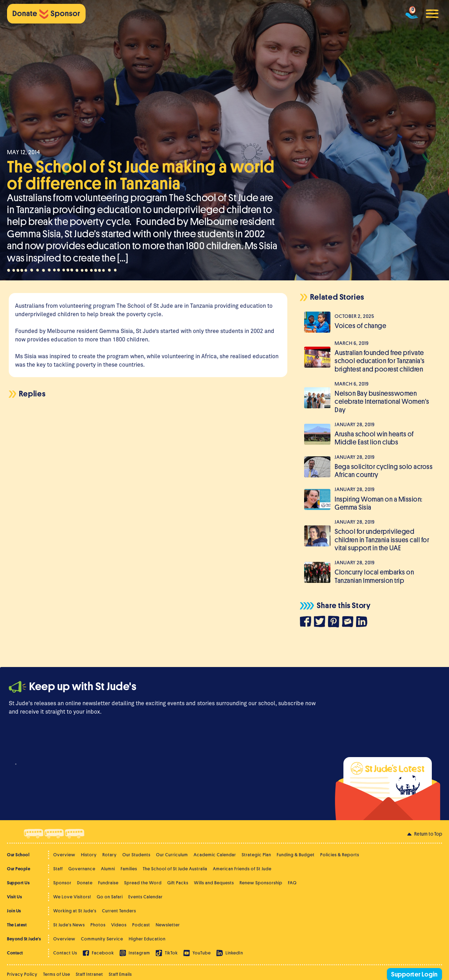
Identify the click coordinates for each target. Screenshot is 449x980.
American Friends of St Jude (242, 869)
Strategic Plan (256, 855)
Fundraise (108, 883)
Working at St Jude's (75, 911)
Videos (119, 925)
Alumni (108, 869)
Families (129, 869)
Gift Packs (178, 883)
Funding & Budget (296, 855)
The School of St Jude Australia (175, 869)
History (89, 855)
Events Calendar (146, 897)
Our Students (136, 855)
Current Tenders (119, 911)
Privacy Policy (22, 974)
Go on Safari (110, 897)
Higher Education (147, 939)
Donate (85, 883)
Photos (98, 925)
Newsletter (168, 925)
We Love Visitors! (72, 897)
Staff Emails (120, 974)
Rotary (110, 855)
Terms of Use (57, 974)
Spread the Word (143, 883)
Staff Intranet (89, 974)
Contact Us (65, 953)
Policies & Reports (340, 855)
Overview (64, 855)
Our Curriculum (172, 855)
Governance (82, 869)
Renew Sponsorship (261, 883)
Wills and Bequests (214, 883)
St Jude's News (69, 925)
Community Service (102, 939)
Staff (58, 869)
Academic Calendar (215, 855)
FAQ (292, 883)
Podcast (141, 925)
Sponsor (62, 883)
